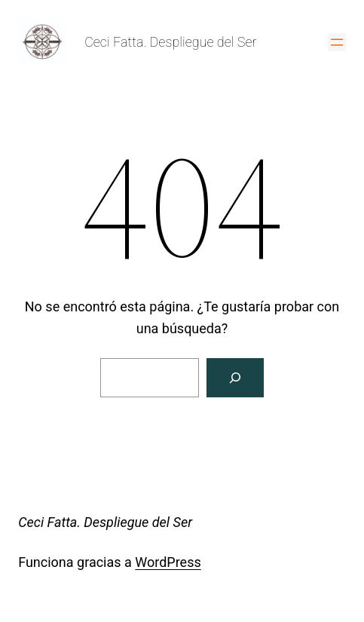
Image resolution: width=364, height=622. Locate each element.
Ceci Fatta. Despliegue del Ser (170, 42)
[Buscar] (235, 378)
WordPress (168, 562)
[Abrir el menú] (337, 42)
